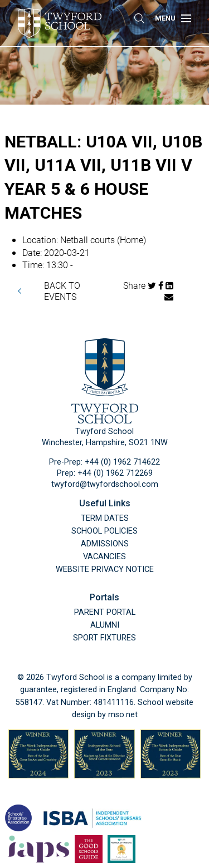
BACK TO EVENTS (62, 291)
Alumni (105, 625)
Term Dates (105, 518)
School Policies (104, 531)
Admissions (105, 544)
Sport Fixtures (104, 638)
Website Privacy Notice (105, 569)
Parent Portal (105, 612)
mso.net (123, 715)
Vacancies (104, 557)
